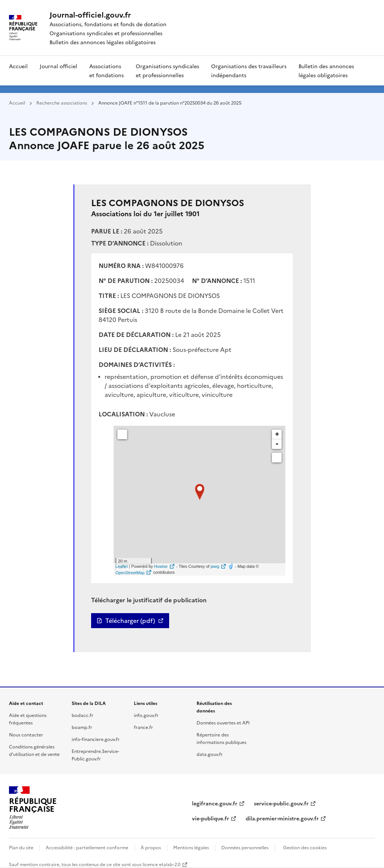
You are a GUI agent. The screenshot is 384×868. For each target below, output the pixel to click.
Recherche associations (62, 103)
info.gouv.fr (146, 715)
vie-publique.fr (211, 818)
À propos (151, 847)
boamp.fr (82, 727)
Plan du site (21, 847)
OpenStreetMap (130, 573)
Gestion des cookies (305, 847)
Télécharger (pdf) (130, 621)
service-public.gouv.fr (281, 803)
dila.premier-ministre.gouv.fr (282, 818)
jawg (215, 566)
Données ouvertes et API (223, 722)
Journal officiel (58, 66)
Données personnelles (245, 847)
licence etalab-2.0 (161, 864)
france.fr (143, 727)
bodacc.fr (82, 715)
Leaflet (122, 566)
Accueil (18, 66)
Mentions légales (191, 847)
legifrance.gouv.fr (215, 803)
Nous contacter (26, 734)
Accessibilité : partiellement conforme (87, 847)
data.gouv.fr (210, 754)
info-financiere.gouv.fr (96, 739)
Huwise (161, 566)
